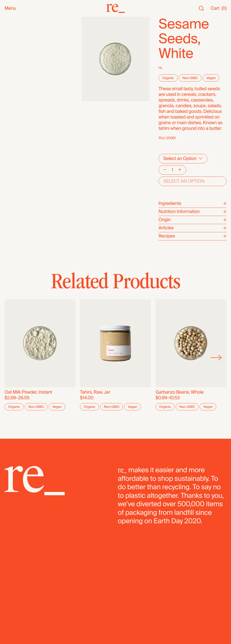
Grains (11, 103)
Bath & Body (17, 58)
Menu (10, 8)
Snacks (12, 52)
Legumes (14, 132)
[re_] (115, 8)
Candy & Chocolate (24, 109)
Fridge (11, 149)
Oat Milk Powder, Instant (28, 392)
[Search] (201, 8)
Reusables (15, 69)
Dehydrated (16, 143)
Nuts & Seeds (18, 81)
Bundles (13, 159)
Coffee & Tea (17, 86)
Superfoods (16, 92)
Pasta (10, 137)
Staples (12, 37)
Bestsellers (16, 31)
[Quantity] (172, 170)
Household (16, 64)
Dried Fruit (15, 115)
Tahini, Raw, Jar (95, 392)
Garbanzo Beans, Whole (180, 392)
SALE (10, 42)
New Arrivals (17, 25)
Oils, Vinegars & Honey (27, 75)
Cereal (11, 126)
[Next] (216, 358)
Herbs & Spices (20, 98)
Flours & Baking (20, 120)
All (7, 20)
